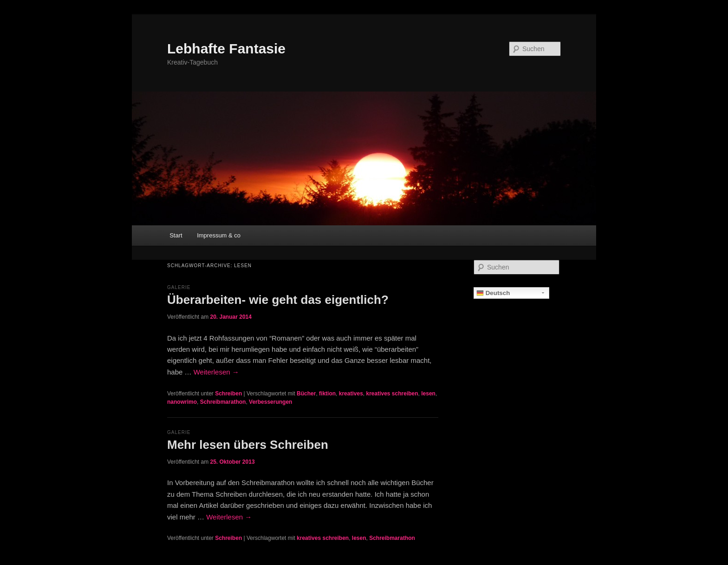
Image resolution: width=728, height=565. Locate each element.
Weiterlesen (216, 372)
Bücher (306, 394)
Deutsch (493, 293)
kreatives (351, 394)
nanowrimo (182, 402)
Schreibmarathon (223, 402)
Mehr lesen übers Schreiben (248, 445)
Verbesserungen (270, 402)
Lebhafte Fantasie (226, 49)
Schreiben (228, 394)
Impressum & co (219, 235)
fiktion (327, 394)
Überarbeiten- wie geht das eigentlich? (278, 300)
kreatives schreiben (392, 394)
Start (176, 235)
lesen (428, 394)
